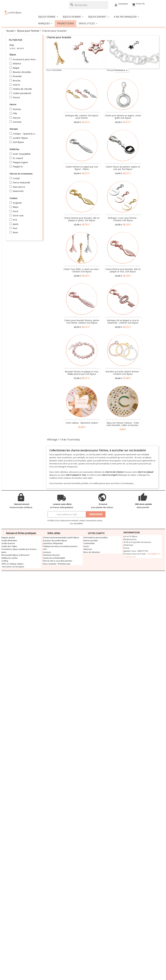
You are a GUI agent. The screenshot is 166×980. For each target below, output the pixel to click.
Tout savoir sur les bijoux (13, 567)
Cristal (16, 178)
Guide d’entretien (9, 540)
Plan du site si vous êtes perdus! (58, 561)
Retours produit (91, 540)
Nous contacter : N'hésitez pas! (57, 564)
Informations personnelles (96, 537)
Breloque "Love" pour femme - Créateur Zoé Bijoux (123, 219)
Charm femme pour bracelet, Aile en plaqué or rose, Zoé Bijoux (123, 270)
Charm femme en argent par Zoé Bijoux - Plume (82, 168)
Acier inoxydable (22, 154)
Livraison (47, 552)
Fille (15, 113)
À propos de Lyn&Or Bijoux (55, 540)
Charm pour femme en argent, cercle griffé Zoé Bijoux (123, 117)
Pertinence (122, 70)
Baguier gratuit (8, 537)
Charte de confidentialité (54, 558)
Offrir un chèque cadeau (12, 564)
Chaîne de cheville (22, 89)
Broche (17, 81)
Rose (15, 232)
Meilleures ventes (10, 558)
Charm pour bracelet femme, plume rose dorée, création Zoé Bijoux (82, 321)
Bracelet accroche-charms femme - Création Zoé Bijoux (123, 373)
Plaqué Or (18, 167)
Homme (17, 122)
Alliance (17, 64)
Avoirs (86, 546)
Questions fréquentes (53, 543)
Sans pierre (19, 187)
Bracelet (17, 76)
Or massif (18, 158)
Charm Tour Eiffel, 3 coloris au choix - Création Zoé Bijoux (82, 270)
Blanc (16, 207)
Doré (15, 211)
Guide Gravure (8, 543)
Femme (17, 109)
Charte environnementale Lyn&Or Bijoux (61, 537)
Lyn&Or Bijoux (20, 138)
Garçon (17, 118)
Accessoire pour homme (25, 59)
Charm (16, 85)
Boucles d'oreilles (22, 72)
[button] (127, 17)
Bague (16, 68)
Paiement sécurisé (51, 555)
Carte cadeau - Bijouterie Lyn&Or (82, 423)
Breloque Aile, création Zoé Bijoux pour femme (82, 117)
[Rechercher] (89, 5)
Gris (15, 220)
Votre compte (96, 533)
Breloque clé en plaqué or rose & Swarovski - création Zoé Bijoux (123, 321)
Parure (16, 97)
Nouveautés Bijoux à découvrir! (15, 555)
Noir (15, 228)
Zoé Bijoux (18, 142)
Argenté (17, 203)
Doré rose (18, 216)
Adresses (88, 549)
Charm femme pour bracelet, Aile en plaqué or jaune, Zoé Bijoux (82, 219)
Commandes (89, 543)
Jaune (16, 224)
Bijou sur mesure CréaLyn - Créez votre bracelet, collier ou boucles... (123, 424)
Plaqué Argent (20, 162)
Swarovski (18, 191)
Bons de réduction (92, 552)
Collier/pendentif (22, 93)
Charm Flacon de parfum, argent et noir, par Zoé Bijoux (123, 168)
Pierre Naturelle (21, 183)
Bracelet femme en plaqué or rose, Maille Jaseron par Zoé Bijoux (82, 373)
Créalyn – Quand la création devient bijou (25, 134)
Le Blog (5, 561)
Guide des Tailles (9, 546)
